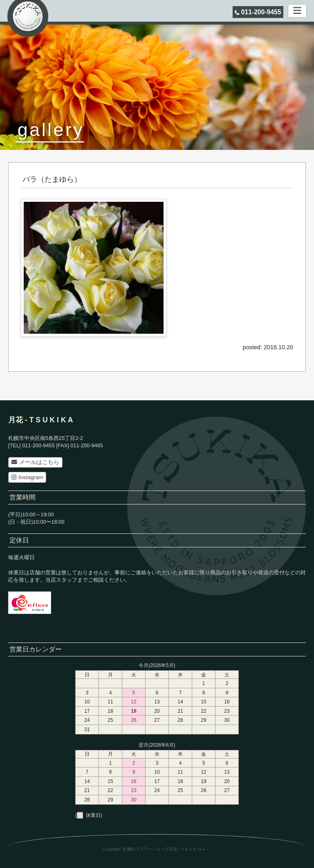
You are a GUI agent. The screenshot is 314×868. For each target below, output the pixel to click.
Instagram (27, 477)
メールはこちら (35, 462)
